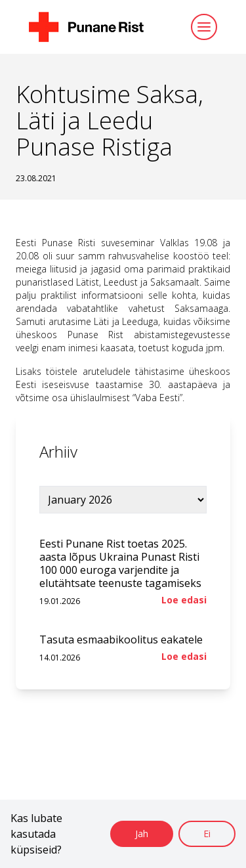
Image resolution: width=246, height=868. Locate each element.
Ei (207, 834)
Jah (142, 834)
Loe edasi (184, 600)
